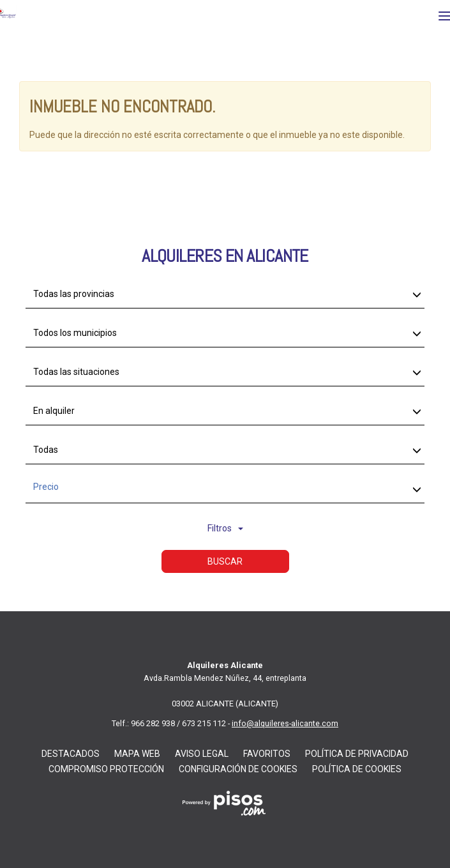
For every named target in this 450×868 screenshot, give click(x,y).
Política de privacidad (357, 754)
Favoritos (267, 754)
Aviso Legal (202, 754)
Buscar (225, 561)
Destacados (71, 754)
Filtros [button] (225, 528)
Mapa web (137, 754)
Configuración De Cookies (238, 769)
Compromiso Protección (106, 769)
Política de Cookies (357, 769)
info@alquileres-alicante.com (285, 723)
